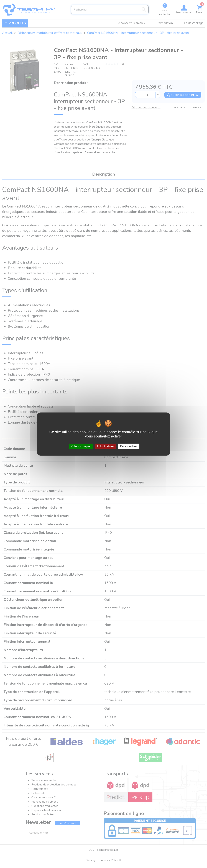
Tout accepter (81, 446)
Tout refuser (106, 446)
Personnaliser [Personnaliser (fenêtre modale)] (129, 446)
